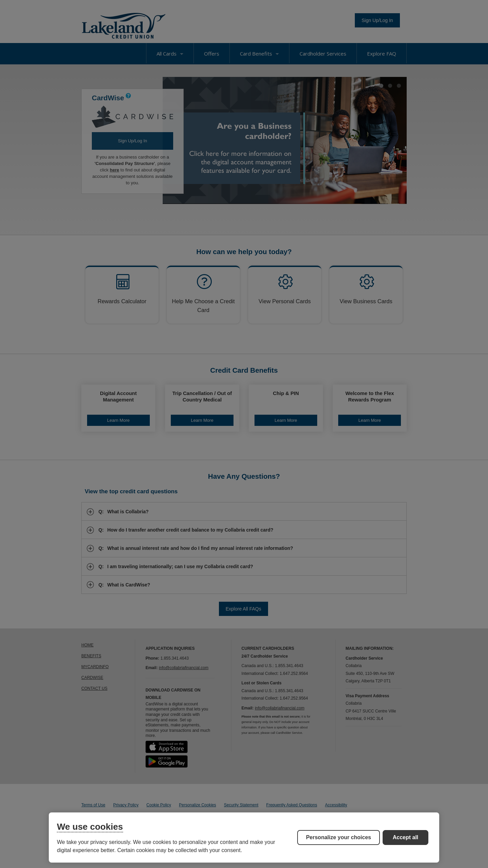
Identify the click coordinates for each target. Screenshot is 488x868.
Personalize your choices (339, 837)
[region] (244, 838)
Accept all (406, 837)
